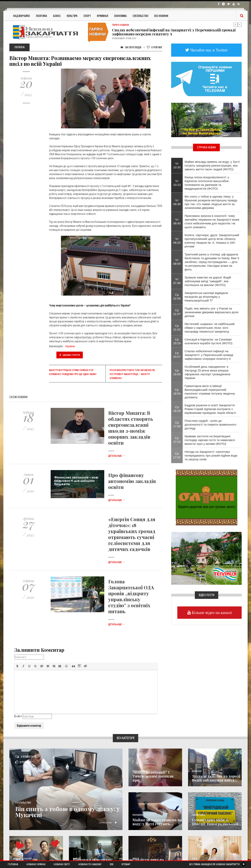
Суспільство (140, 16)
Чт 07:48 (177, 281)
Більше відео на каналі (211, 612)
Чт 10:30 (177, 165)
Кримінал (103, 16)
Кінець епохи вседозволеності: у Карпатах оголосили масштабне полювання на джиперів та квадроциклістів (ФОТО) (207, 183)
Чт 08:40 (177, 221)
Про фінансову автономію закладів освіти (132, 481)
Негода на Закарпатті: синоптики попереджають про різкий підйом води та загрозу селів (211, 455)
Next (240, 25)
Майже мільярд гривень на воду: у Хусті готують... (157, 822)
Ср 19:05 (177, 372)
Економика (138, 815)
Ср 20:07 (177, 355)
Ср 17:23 (177, 440)
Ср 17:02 (177, 455)
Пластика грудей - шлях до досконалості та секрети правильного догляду (210, 424)
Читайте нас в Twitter (209, 50)
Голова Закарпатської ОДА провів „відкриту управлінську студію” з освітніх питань (131, 596)
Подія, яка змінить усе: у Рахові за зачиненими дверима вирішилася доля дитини (212, 312)
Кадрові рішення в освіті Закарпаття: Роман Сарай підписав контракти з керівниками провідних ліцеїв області (210, 409)
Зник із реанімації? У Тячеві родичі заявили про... (153, 776)
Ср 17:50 (177, 424)
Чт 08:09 (177, 262)
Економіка (120, 16)
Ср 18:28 (177, 409)
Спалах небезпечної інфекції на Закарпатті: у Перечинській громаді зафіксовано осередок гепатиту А (174, 32)
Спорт (87, 16)
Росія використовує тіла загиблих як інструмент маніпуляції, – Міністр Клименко (132, 374)
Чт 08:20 (177, 241)
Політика (42, 16)
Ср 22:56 (177, 297)
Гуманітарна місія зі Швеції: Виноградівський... (217, 822)
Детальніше (117, 456)
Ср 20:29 (177, 341)
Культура (72, 16)
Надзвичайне (22, 16)
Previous (236, 25)
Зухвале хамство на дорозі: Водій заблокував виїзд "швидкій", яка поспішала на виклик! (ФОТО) (208, 281)
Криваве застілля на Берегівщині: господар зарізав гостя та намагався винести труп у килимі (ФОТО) (210, 440)
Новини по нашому (23, 859)
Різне (195, 859)
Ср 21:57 (177, 312)
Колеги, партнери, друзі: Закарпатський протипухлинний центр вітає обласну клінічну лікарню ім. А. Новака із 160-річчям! (212, 241)
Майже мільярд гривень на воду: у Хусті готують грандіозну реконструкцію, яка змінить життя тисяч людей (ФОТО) (212, 165)
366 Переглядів (131, 47)
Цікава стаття (70, 355)
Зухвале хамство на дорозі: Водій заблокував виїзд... (216, 778)
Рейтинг (154, 47)
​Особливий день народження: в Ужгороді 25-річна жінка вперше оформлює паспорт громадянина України (208, 372)
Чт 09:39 (177, 202)
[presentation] (17, 666)
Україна (70, 346)
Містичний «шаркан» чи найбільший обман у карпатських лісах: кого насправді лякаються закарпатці (210, 328)
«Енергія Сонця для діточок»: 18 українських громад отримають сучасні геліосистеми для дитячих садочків (132, 534)
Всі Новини (161, 16)
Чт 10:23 (177, 183)
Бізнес (57, 16)
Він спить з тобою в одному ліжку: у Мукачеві (69, 812)
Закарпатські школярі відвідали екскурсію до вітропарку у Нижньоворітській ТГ (206, 297)
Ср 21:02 (177, 328)
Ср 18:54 (177, 392)
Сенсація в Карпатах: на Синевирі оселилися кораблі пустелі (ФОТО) (209, 341)
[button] (17, 666)
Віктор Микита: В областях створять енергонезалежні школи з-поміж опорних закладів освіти (131, 428)
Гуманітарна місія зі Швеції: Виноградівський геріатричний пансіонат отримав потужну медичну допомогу (210, 392)
